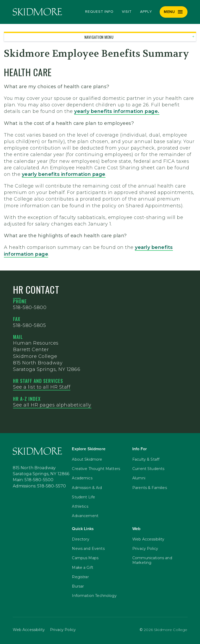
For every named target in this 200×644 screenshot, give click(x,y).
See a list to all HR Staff (42, 387)
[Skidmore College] (37, 12)
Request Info (99, 12)
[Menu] (174, 12)
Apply (146, 12)
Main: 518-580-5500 (33, 480)
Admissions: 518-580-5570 (39, 486)
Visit (127, 12)
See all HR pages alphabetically (52, 405)
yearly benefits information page (116, 111)
